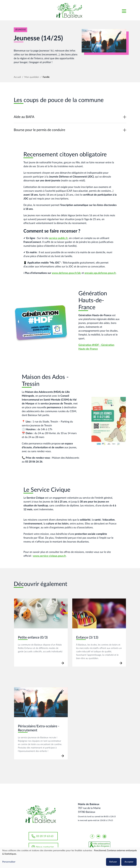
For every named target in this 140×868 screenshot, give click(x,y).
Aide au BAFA (24, 117)
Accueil (17, 77)
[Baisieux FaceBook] (92, 836)
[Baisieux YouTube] (98, 836)
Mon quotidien (32, 77)
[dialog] (70, 858)
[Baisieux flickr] (104, 836)
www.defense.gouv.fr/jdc (66, 273)
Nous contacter (45, 847)
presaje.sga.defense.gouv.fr (100, 273)
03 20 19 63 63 (45, 836)
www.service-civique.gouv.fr (49, 556)
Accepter (129, 862)
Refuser (113, 862)
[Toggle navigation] (124, 10)
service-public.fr (58, 238)
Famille (46, 77)
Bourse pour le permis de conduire (39, 130)
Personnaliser (9, 862)
